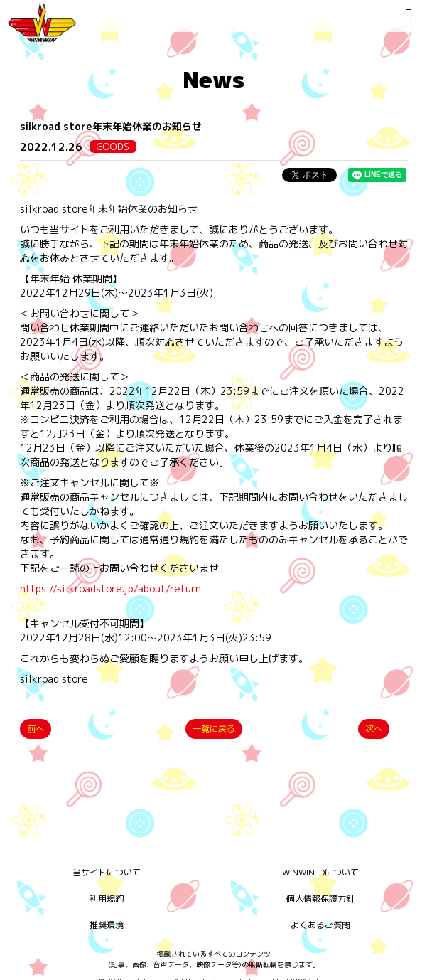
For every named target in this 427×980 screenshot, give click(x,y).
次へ (374, 729)
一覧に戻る (214, 729)
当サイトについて (107, 872)
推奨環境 (107, 925)
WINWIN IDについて (320, 872)
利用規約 (107, 899)
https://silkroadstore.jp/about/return (110, 588)
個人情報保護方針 (320, 899)
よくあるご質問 (320, 925)
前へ (36, 729)
